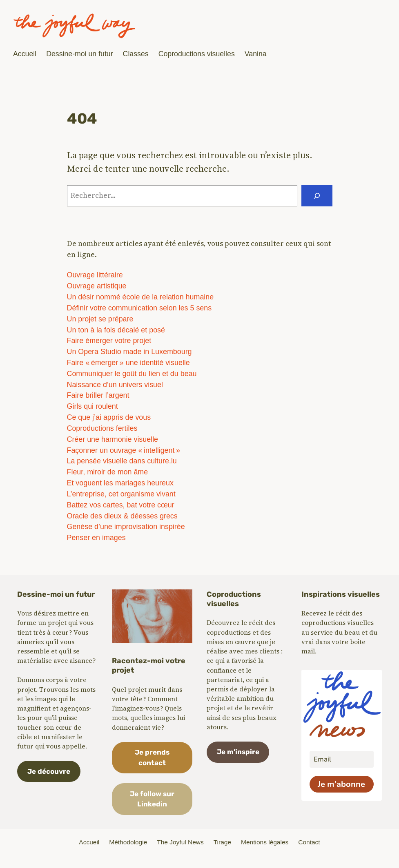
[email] (342, 759)
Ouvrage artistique (97, 286)
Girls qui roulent (93, 406)
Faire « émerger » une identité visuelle (128, 363)
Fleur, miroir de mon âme (108, 472)
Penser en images (96, 538)
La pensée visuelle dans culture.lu (122, 461)
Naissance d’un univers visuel (115, 385)
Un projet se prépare (100, 319)
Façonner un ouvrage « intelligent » (124, 450)
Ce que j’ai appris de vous (109, 417)
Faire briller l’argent (98, 395)
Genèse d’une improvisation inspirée (126, 527)
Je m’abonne (341, 784)
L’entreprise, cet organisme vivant (121, 494)
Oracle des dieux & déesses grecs (122, 516)
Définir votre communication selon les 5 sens (139, 308)
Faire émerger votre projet (109, 341)
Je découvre (49, 771)
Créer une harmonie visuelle (113, 439)
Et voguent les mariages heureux (120, 483)
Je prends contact (152, 757)
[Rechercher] (317, 196)
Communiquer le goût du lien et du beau (132, 374)
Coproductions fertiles (102, 428)
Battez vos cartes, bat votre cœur (121, 505)
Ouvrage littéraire (95, 275)
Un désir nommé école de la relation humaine (140, 297)
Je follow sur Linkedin (152, 799)
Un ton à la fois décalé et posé (116, 330)
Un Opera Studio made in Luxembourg (129, 352)
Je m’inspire (238, 752)
